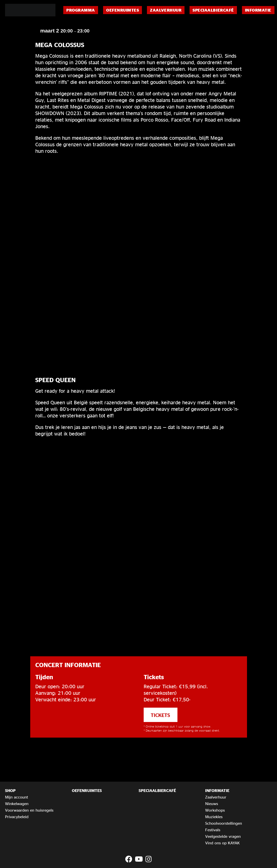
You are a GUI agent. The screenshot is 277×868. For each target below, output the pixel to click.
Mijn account (17, 797)
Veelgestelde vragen (223, 836)
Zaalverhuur (166, 10)
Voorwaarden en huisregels (29, 810)
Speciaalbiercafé (213, 10)
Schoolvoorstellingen (224, 823)
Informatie (258, 10)
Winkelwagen (17, 804)
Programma (81, 10)
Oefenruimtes (122, 10)
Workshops (215, 810)
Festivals (213, 830)
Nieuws (212, 804)
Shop (10, 790)
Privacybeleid (17, 817)
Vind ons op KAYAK (222, 843)
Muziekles (214, 817)
